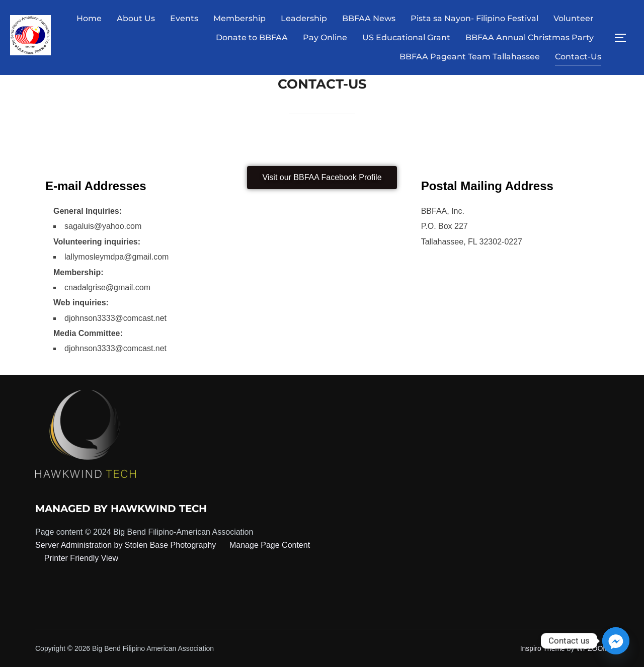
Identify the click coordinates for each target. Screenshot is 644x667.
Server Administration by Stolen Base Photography (126, 545)
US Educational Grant (406, 37)
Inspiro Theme (543, 648)
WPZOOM (592, 648)
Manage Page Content (269, 545)
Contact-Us (578, 57)
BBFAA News (369, 18)
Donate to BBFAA (252, 37)
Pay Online (325, 37)
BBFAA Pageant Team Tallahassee (470, 57)
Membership (239, 18)
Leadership (304, 18)
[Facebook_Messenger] (616, 641)
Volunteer (574, 18)
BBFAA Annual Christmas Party (530, 37)
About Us (136, 18)
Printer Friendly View (81, 558)
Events (184, 18)
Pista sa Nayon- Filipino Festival (474, 18)
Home (89, 18)
